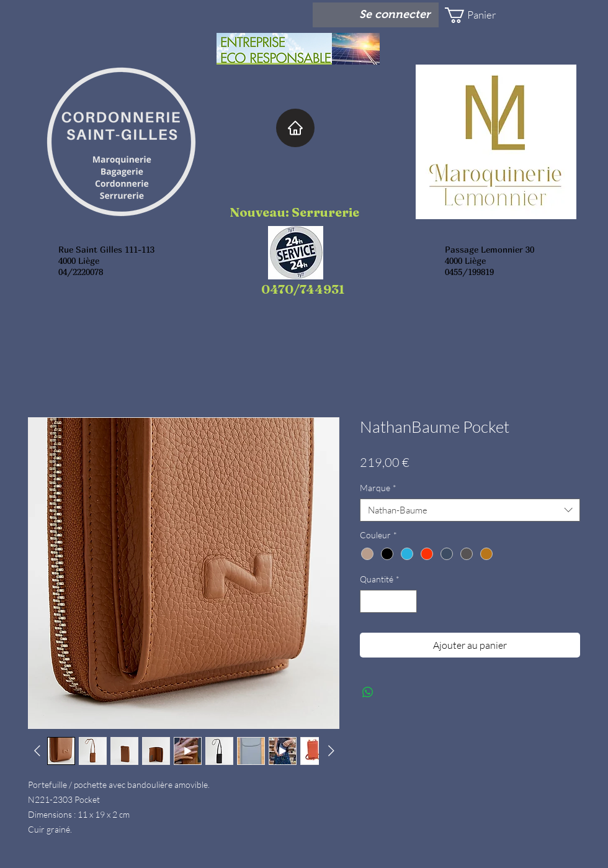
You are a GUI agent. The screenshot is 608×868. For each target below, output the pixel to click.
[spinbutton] (388, 601)
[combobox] (470, 510)
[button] (481, 15)
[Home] (295, 128)
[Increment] (407, 601)
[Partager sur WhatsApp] (368, 692)
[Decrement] (369, 601)
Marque (378, 488)
